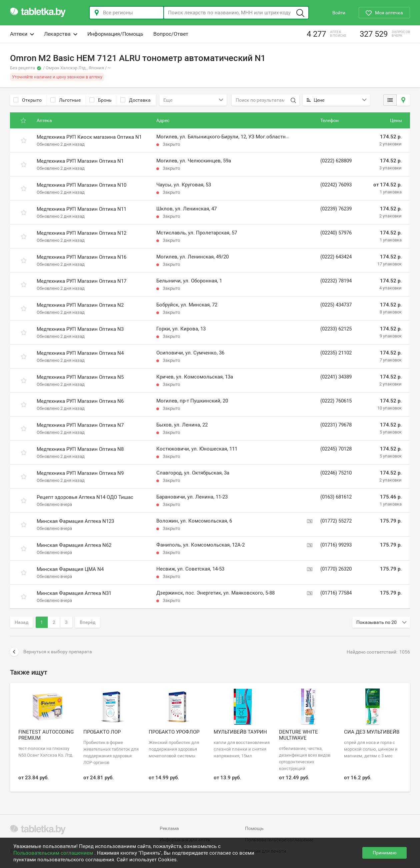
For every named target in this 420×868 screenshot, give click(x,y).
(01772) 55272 (336, 521)
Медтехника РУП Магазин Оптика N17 (81, 281)
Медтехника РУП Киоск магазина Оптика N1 (89, 137)
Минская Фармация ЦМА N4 (70, 569)
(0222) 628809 (336, 161)
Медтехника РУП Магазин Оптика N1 (80, 161)
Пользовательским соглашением (54, 853)
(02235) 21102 (336, 353)
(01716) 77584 (336, 593)
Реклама (169, 828)
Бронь (100, 100)
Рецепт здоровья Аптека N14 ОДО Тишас (85, 497)
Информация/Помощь (115, 34)
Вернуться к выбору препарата (51, 652)
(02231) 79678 (336, 425)
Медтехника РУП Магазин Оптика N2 (80, 305)
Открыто (27, 100)
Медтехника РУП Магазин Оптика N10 (81, 185)
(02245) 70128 (336, 449)
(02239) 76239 (336, 209)
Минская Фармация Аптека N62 (74, 545)
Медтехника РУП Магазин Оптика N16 (81, 257)
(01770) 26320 (336, 569)
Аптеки (22, 34)
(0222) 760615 (336, 401)
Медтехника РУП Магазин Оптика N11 (81, 209)
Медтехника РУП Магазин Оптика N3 (80, 329)
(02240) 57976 (336, 233)
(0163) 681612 (336, 497)
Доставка (135, 100)
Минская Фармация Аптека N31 (74, 593)
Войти (339, 13)
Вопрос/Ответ (171, 34)
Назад (21, 622)
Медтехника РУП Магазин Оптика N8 (80, 449)
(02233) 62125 (336, 329)
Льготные (65, 100)
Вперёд (87, 622)
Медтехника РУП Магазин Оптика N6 (80, 401)
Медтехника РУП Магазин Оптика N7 (80, 425)
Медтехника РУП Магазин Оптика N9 (80, 473)
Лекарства (61, 34)
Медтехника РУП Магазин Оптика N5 (80, 377)
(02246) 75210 (336, 473)
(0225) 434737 (336, 305)
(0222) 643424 (336, 257)
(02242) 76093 (336, 185)
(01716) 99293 (336, 545)
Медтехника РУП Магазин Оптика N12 (81, 233)
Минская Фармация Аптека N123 (75, 521)
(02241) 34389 (336, 377)
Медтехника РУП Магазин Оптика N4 (80, 353)
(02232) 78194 (336, 281)
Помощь (254, 828)
